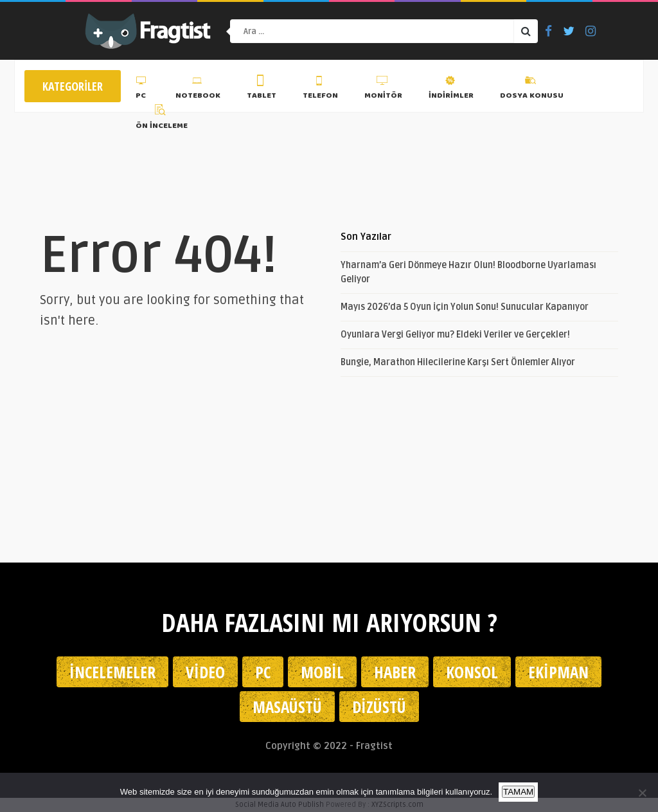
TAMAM (518, 792)
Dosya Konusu (532, 89)
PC (142, 89)
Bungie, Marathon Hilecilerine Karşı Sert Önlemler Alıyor (458, 362)
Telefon (320, 89)
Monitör (383, 89)
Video (205, 672)
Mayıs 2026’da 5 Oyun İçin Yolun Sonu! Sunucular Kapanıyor (465, 307)
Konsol (472, 672)
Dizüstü (379, 707)
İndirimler (451, 89)
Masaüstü (287, 707)
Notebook (198, 89)
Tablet (262, 89)
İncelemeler (112, 672)
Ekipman (558, 672)
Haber (395, 672)
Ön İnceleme (162, 119)
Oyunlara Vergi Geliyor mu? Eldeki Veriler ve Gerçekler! (455, 335)
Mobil (322, 672)
